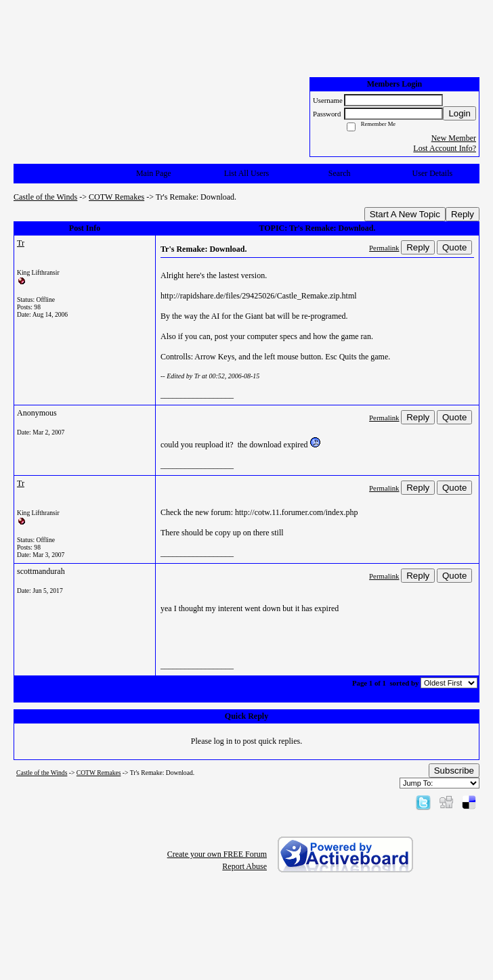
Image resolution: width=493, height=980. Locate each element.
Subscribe (454, 771)
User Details (433, 173)
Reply (463, 214)
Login (459, 113)
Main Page (154, 173)
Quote (454, 247)
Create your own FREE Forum (217, 854)
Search (340, 173)
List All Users (247, 173)
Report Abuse (244, 866)
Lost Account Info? (445, 148)
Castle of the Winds (45, 197)
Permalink (384, 248)
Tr (21, 243)
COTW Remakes (116, 197)
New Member (454, 138)
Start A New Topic (405, 214)
